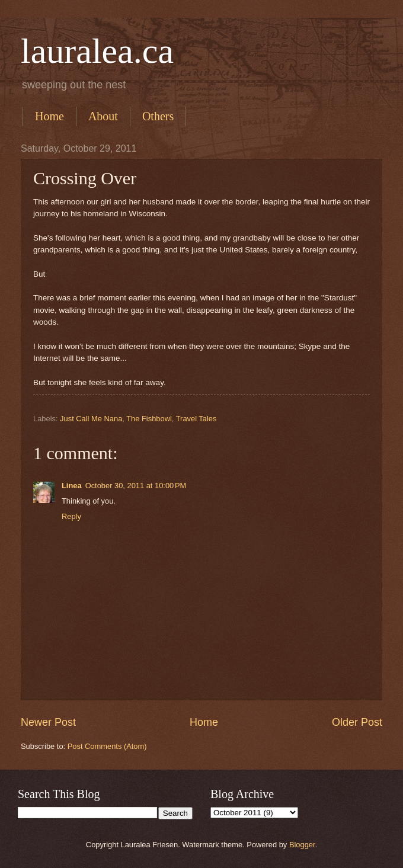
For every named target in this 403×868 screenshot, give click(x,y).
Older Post (357, 722)
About (103, 116)
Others (158, 116)
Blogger (302, 845)
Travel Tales (196, 419)
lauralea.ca (97, 51)
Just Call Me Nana (91, 419)
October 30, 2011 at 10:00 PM (136, 486)
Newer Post (48, 722)
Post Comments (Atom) (107, 746)
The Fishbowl (149, 419)
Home (49, 116)
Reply (71, 516)
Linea (72, 486)
